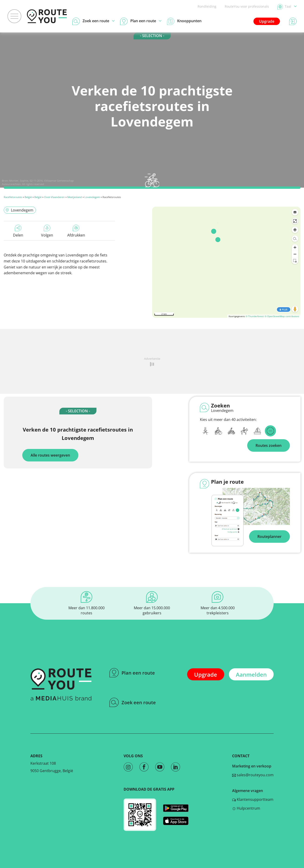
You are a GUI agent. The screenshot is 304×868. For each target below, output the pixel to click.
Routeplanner (269, 537)
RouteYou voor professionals (247, 6)
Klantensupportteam (253, 799)
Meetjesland (75, 197)
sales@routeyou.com (253, 775)
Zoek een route (133, 702)
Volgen (47, 231)
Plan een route (132, 673)
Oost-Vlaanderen (54, 197)
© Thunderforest (255, 316)
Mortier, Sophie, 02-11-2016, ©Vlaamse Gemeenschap (42, 181)
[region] (226, 262)
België (28, 197)
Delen (18, 231)
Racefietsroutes (13, 197)
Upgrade (267, 21)
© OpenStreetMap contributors (282, 316)
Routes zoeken (269, 445)
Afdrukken (76, 231)
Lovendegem (92, 197)
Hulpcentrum (246, 808)
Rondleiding (207, 6)
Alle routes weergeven (50, 455)
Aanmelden (251, 674)
